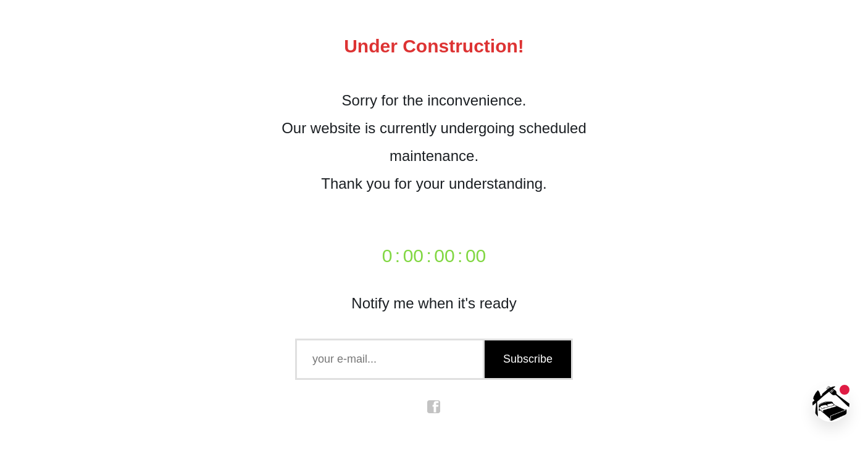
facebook (434, 407)
